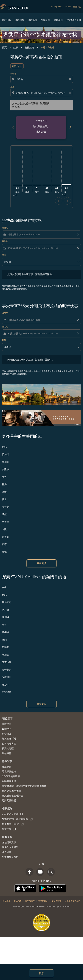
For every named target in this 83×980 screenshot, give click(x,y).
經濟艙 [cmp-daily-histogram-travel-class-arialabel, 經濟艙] (15, 66)
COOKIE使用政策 (11, 776)
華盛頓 (5, 632)
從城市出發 (56, 901)
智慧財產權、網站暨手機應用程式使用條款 (24, 786)
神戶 (4, 484)
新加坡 (5, 462)
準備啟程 (45, 20)
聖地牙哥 (7, 602)
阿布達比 (7, 677)
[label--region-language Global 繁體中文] (73, 7)
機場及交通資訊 (10, 847)
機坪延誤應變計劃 (11, 791)
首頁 (4, 47)
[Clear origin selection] (70, 79)
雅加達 (5, 454)
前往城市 (18, 901)
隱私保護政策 (9, 771)
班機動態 (32, 20)
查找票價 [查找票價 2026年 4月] (41, 131)
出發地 (13, 74)
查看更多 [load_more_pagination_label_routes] (41, 563)
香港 (4, 492)
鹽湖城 (5, 617)
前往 (12, 87)
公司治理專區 (9, 744)
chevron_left (59, 201)
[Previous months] (13, 127)
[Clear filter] (78, 235)
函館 (4, 514)
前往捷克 (29, 47)
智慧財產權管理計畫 (12, 796)
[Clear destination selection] (70, 93)
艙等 (4, 255)
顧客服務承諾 (9, 781)
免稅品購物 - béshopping (17, 819)
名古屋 (5, 522)
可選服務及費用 (10, 857)
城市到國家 (43, 901)
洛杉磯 (5, 610)
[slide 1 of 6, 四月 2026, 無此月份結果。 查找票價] (41, 127)
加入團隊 (9, 739)
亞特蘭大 (7, 670)
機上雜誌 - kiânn (13, 824)
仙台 (4, 499)
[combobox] (42, 79)
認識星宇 (7, 724)
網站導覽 (7, 753)
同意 (41, 973)
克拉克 (5, 507)
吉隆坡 (5, 469)
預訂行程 (7, 20)
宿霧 (4, 544)
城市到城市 (30, 901)
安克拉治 (7, 662)
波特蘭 (5, 647)
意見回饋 (7, 852)
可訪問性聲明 (9, 800)
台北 (4, 447)
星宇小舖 (9, 829)
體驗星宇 (58, 20)
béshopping (56, 7)
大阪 (4, 529)
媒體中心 (7, 729)
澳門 (4, 640)
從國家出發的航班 (72, 901)
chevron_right (67, 201)
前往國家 (6, 901)
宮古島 (5, 537)
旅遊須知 (7, 734)
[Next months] (70, 127)
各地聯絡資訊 (9, 842)
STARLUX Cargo (13, 814)
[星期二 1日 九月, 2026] (67, 185)
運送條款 (7, 767)
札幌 (4, 552)
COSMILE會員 (74, 20)
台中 (4, 587)
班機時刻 (19, 20)
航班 (16, 47)
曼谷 (4, 477)
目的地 (5, 241)
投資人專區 (8, 748)
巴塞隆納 (7, 692)
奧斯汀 (5, 685)
